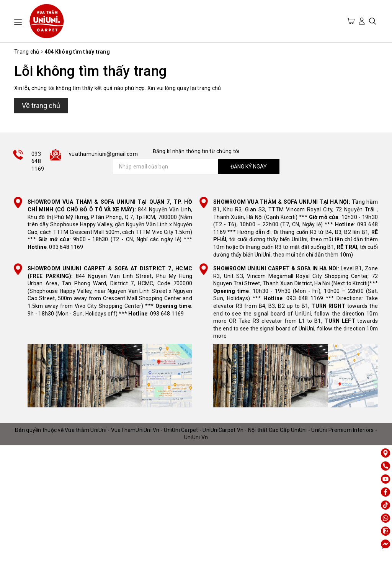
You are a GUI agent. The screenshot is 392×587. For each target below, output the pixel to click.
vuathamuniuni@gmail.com (103, 154)
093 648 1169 (38, 161)
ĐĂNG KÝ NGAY (249, 167)
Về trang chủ (41, 105)
